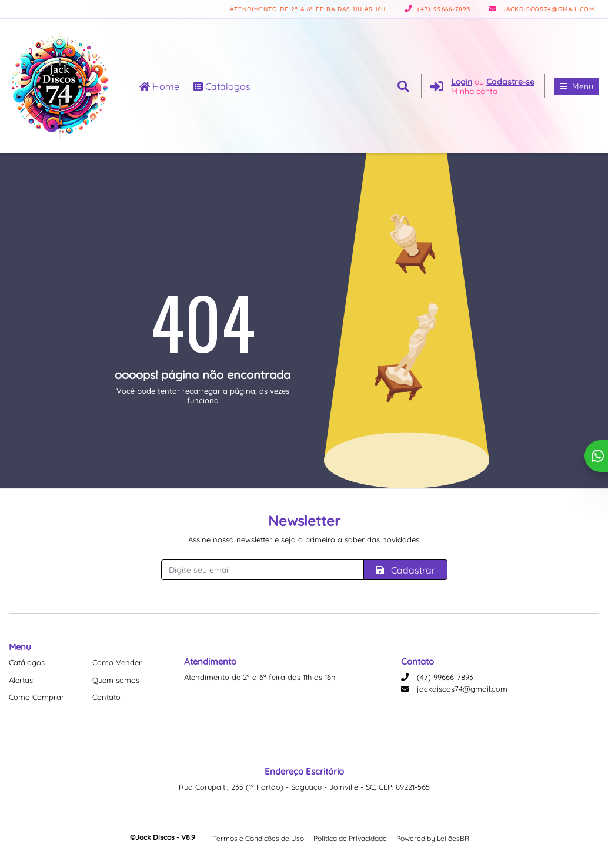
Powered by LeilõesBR (433, 838)
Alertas (21, 680)
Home (159, 86)
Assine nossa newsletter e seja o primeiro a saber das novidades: (304, 539)
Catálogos (222, 86)
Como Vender (117, 662)
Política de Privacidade (350, 838)
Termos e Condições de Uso (258, 838)
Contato (106, 697)
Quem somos (116, 680)
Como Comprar (36, 697)
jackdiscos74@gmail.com (542, 9)
